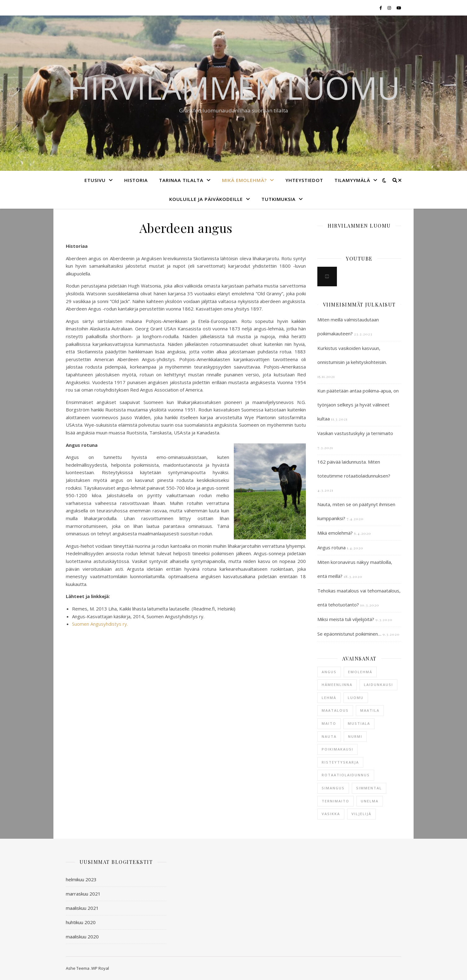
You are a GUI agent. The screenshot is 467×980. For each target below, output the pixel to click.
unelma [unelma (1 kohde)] (370, 801)
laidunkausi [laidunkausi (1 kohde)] (379, 685)
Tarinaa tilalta (181, 180)
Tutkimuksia (279, 199)
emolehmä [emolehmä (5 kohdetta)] (360, 672)
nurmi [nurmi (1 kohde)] (355, 736)
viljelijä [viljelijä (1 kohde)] (361, 814)
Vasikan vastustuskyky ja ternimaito (355, 433)
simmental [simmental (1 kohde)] (369, 788)
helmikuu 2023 (81, 879)
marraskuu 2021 (83, 894)
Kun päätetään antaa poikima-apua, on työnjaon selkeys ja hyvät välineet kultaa (358, 405)
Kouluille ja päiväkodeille (206, 199)
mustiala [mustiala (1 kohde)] (359, 723)
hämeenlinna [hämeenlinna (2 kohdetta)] (337, 685)
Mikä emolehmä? (244, 180)
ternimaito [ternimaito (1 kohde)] (336, 801)
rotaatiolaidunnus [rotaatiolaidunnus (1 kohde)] (346, 775)
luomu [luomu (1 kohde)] (356, 698)
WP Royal (100, 968)
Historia (136, 180)
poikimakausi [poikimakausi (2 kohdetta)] (338, 749)
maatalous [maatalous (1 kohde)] (335, 710)
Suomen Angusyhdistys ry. (100, 624)
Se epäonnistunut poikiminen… (349, 634)
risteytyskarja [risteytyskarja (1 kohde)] (340, 762)
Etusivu (95, 180)
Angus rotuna (331, 547)
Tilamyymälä (352, 180)
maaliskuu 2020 (82, 937)
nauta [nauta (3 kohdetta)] (329, 736)
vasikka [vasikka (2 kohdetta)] (331, 814)
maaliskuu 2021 (82, 908)
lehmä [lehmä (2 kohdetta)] (329, 698)
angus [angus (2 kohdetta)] (329, 672)
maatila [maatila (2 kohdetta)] (370, 710)
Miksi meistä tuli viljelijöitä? (346, 619)
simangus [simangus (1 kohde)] (333, 788)
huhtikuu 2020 (81, 922)
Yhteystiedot (304, 180)
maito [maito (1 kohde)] (329, 723)
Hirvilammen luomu (234, 88)
